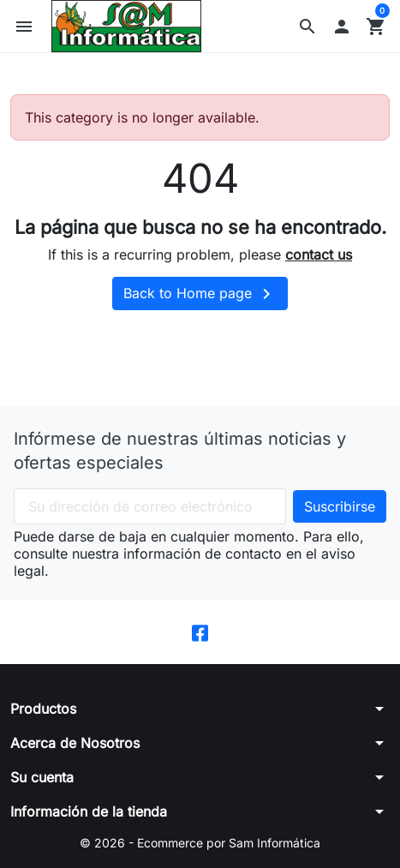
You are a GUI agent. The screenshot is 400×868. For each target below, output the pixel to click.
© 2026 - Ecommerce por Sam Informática (200, 843)
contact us (319, 254)
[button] (307, 27)
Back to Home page (200, 294)
